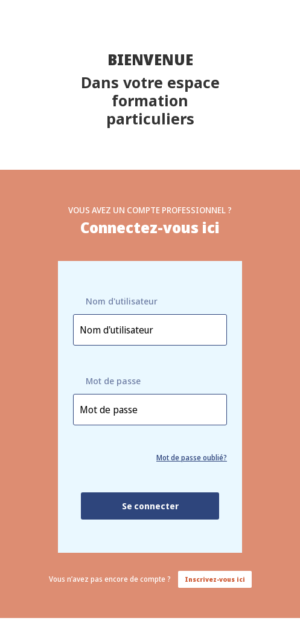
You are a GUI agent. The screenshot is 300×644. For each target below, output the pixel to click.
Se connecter (150, 506)
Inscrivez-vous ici (215, 579)
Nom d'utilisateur (122, 301)
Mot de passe (113, 381)
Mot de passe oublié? (192, 458)
